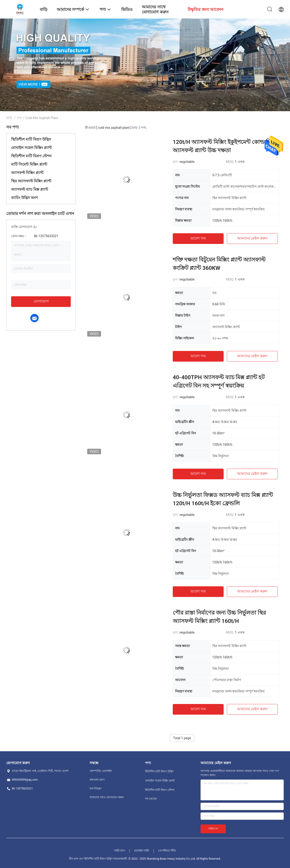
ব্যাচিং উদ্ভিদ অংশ (24, 198)
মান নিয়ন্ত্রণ (96, 789)
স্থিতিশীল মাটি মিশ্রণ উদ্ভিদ (31, 139)
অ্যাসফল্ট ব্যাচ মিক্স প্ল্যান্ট (30, 189)
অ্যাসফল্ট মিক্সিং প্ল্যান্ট (27, 173)
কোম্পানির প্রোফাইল (101, 771)
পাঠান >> (213, 829)
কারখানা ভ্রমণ (97, 780)
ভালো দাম (198, 238)
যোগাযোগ (41, 301)
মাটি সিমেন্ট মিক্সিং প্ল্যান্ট (29, 164)
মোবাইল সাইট (142, 851)
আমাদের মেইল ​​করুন (252, 238)
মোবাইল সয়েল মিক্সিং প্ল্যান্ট (31, 148)
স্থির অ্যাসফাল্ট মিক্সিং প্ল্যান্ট (31, 181)
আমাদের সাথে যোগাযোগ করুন (107, 797)
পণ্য (19, 118)
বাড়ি (9, 118)
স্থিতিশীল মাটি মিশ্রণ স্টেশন (31, 156)
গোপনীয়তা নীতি (167, 851)
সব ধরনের (151, 799)
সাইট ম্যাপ (120, 851)
